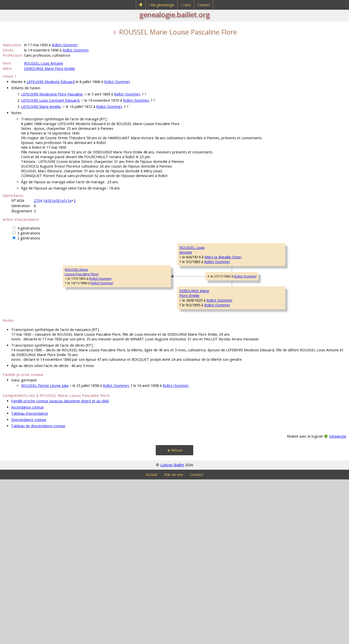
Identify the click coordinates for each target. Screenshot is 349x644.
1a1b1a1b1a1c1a (57, 201)
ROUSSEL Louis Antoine (44, 63)
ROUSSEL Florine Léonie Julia (45, 550)
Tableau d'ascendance (30, 578)
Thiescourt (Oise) (216, 331)
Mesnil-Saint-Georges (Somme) (220, 391)
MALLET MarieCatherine (276, 459)
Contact (204, 5)
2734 (38, 201)
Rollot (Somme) (65, 45)
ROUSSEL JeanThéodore (276, 250)
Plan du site (174, 639)
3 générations (29, 233)
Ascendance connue (27, 572)
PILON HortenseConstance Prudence (195, 324)
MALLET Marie (190, 441)
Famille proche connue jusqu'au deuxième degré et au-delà (60, 566)
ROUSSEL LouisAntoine (104, 294)
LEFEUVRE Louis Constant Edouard (50, 100)
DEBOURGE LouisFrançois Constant (193, 384)
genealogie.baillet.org (174, 14)
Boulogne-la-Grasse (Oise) (217, 450)
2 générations (29, 238)
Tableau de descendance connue (38, 590)
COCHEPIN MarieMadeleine (278, 279)
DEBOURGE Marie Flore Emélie (50, 69)
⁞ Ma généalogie (161, 5)
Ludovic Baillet (172, 629)
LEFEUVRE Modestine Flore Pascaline (52, 94)
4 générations (29, 228)
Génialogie (338, 601)
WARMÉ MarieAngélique (276, 399)
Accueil (151, 639)
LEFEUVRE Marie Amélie (41, 107)
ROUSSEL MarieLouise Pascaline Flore (23, 354)
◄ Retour (174, 615)
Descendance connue (29, 584)
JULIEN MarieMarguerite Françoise (282, 339)
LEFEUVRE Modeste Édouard (51, 82)
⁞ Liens (186, 5)
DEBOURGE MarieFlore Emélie (106, 414)
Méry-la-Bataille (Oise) (132, 301)
